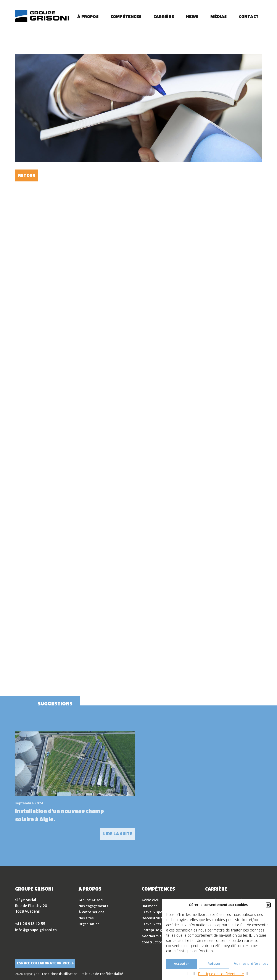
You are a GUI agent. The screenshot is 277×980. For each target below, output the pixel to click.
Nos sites (86, 918)
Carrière (164, 17)
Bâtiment (149, 906)
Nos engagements (93, 906)
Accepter (181, 964)
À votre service (92, 912)
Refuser (214, 964)
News (192, 17)
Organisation (89, 924)
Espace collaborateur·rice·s (45, 963)
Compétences (126, 17)
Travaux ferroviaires (159, 924)
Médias (219, 17)
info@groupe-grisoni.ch (36, 930)
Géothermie (152, 936)
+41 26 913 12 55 (30, 924)
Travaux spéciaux (156, 912)
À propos (88, 17)
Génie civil (150, 900)
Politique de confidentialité (221, 974)
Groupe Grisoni (91, 900)
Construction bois (156, 942)
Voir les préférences (251, 964)
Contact (249, 17)
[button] (268, 905)
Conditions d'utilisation (60, 974)
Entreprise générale (158, 930)
